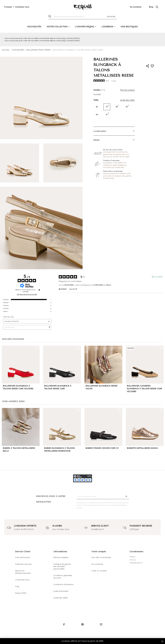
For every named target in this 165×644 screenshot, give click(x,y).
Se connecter (136, 7)
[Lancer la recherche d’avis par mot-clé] (50, 327)
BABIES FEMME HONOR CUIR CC (102, 448)
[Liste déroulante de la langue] (8, 7)
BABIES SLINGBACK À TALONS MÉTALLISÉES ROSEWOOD (59, 450)
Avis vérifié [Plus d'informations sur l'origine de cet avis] (158, 277)
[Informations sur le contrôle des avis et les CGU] (39, 290)
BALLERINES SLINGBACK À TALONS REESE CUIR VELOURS (18, 387)
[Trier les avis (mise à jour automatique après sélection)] (27, 321)
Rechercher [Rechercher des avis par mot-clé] (26, 327)
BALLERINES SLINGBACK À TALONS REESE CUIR (58, 387)
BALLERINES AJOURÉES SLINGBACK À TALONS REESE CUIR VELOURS (144, 389)
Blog (151, 7)
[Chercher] (83, 17)
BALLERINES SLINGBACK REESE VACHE (101, 387)
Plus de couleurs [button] (127, 90)
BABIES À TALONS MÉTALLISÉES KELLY (19, 450)
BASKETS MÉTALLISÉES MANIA (142, 448)
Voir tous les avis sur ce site (27, 294)
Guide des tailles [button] (127, 100)
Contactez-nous (22, 7)
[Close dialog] (162, 641)
